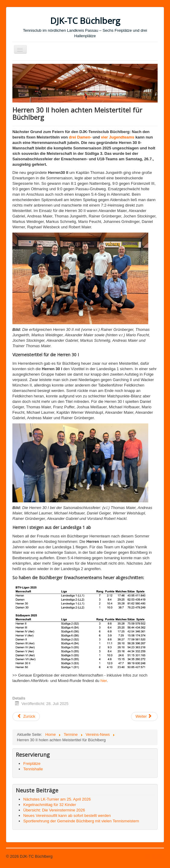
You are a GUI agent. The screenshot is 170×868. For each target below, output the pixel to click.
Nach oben (154, 856)
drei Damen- (80, 137)
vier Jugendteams (118, 137)
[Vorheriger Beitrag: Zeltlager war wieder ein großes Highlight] (26, 716)
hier (104, 681)
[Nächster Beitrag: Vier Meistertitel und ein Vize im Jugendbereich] (144, 716)
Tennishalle (33, 769)
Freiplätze (32, 764)
